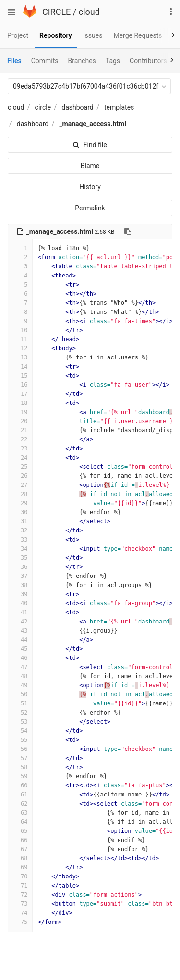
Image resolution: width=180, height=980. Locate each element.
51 (20, 703)
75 (20, 922)
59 (20, 776)
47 (20, 667)
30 (20, 512)
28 (20, 494)
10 (20, 330)
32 (20, 530)
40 (20, 603)
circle (43, 107)
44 (20, 640)
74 (20, 913)
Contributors (148, 61)
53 (20, 722)
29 (20, 503)
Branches (82, 61)
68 (20, 858)
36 (20, 567)
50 (20, 694)
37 (20, 576)
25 (20, 467)
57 (20, 758)
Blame (90, 166)
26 (20, 476)
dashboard (77, 107)
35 (20, 558)
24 (20, 458)
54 (20, 731)
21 (20, 430)
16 (20, 385)
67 (20, 849)
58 (20, 767)
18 (20, 403)
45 (20, 649)
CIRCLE (56, 12)
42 (20, 622)
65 (20, 831)
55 (20, 740)
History (90, 187)
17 (20, 394)
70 (20, 876)
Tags (113, 61)
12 (20, 348)
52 (20, 713)
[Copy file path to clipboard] (128, 231)
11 (20, 339)
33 (20, 540)
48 (20, 676)
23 (20, 449)
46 (20, 658)
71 (20, 886)
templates (119, 107)
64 (20, 822)
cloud (89, 12)
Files (14, 61)
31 (20, 521)
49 (20, 685)
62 (20, 804)
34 (20, 549)
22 (20, 439)
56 (20, 749)
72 (20, 895)
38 (20, 585)
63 (20, 813)
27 (20, 485)
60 (20, 785)
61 (20, 795)
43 (20, 631)
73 (20, 904)
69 (20, 867)
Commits (45, 61)
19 (20, 412)
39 (20, 594)
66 (20, 840)
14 (20, 367)
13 (20, 357)
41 (20, 612)
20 (20, 421)
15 (20, 376)
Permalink (90, 208)
